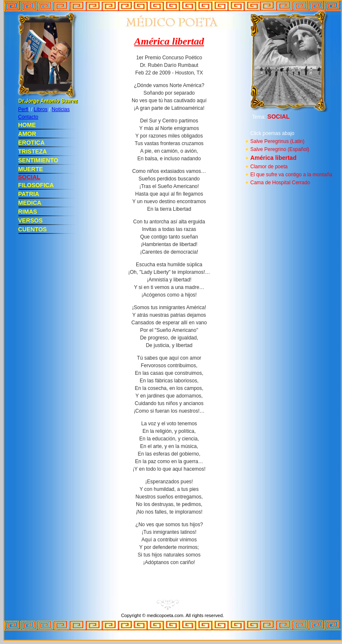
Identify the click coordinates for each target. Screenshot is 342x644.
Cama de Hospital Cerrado (280, 183)
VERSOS (30, 220)
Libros (41, 109)
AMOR (27, 134)
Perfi (23, 109)
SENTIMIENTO (38, 160)
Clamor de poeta (269, 167)
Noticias (61, 109)
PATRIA (29, 194)
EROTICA (31, 143)
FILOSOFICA (36, 185)
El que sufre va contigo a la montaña (291, 175)
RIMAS (28, 212)
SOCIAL (29, 177)
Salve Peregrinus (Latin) (277, 141)
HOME (27, 125)
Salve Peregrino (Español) (280, 149)
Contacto (28, 117)
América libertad (273, 158)
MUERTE (30, 169)
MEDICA (30, 203)
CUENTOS (32, 229)
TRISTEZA (32, 151)
